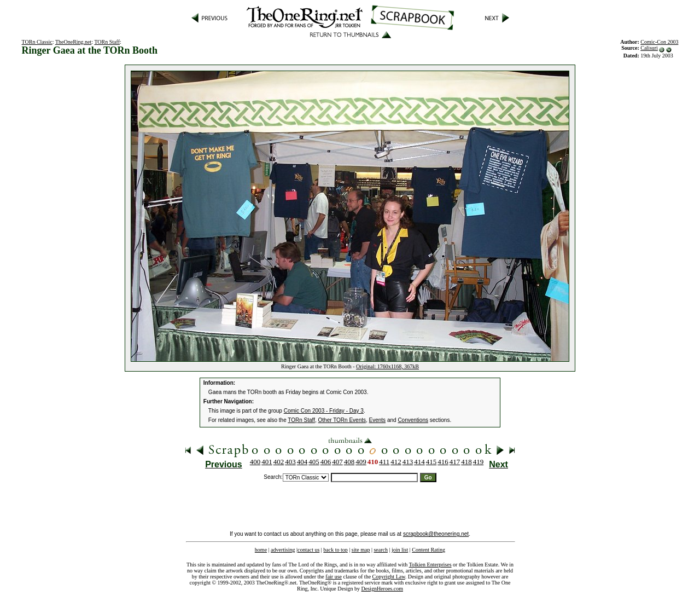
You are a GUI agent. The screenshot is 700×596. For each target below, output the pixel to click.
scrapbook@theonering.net (436, 534)
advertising (283, 550)
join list (400, 550)
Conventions (413, 420)
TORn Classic (37, 42)
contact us (308, 550)
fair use (334, 577)
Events (378, 420)
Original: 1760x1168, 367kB (387, 366)
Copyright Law (389, 577)
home (261, 550)
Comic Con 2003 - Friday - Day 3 (324, 411)
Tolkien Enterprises (430, 565)
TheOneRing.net (73, 42)
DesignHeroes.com (382, 589)
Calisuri (649, 48)
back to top (335, 550)
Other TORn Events (342, 420)
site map (361, 550)
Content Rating (428, 550)
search (381, 550)
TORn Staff (107, 42)
